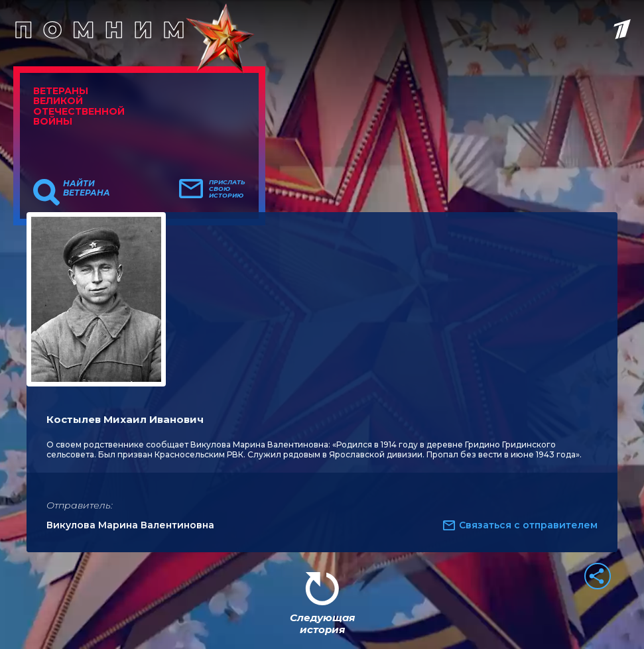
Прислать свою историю (227, 189)
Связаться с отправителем (528, 525)
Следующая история (322, 623)
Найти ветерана (87, 188)
